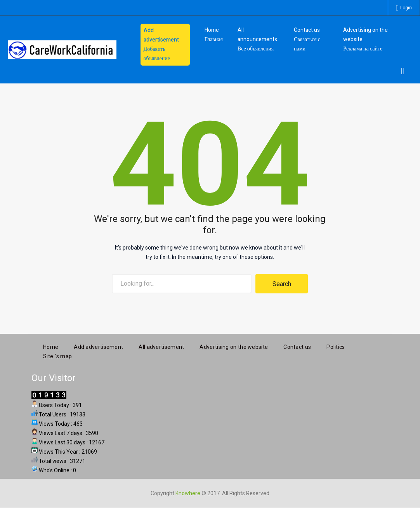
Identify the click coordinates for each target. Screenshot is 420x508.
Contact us (297, 346)
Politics (336, 346)
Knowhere (188, 492)
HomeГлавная (214, 35)
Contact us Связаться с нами (307, 39)
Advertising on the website (234, 346)
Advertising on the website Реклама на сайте (365, 39)
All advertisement (161, 346)
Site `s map (57, 355)
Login (406, 8)
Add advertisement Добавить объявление (161, 44)
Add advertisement (98, 346)
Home (51, 346)
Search (282, 284)
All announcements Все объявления (257, 39)
